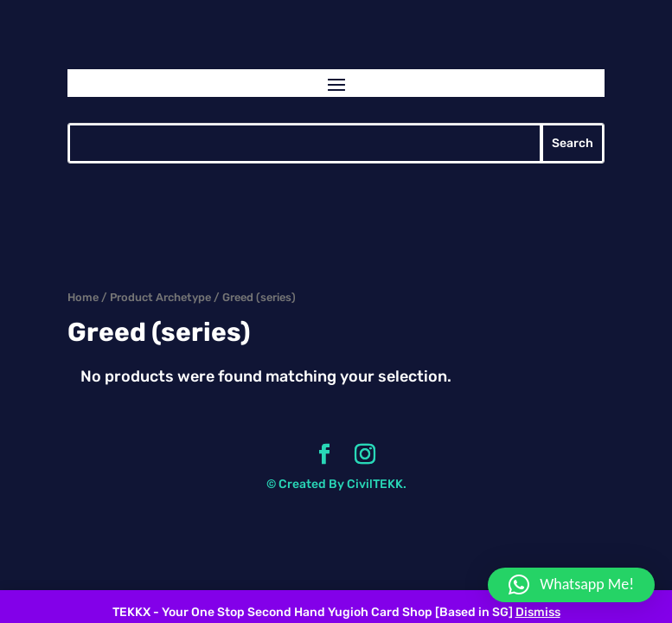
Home (83, 297)
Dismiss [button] (538, 612)
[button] (571, 585)
